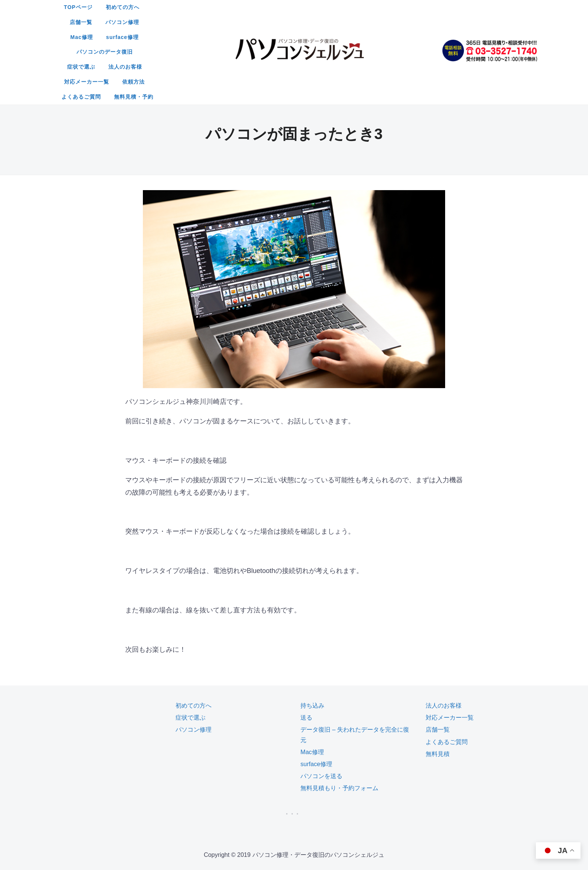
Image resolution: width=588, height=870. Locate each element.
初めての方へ (230, 7)
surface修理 (395, 7)
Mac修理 (354, 7)
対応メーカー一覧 (355, 22)
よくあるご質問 (271, 37)
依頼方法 (402, 22)
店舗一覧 (271, 7)
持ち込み (312, 646)
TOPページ (186, 7)
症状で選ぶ (258, 22)
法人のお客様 (303, 22)
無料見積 (438, 694)
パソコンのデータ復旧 (203, 22)
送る (306, 658)
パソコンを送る (321, 716)
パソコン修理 (313, 7)
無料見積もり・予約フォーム (339, 728)
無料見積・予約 (323, 37)
